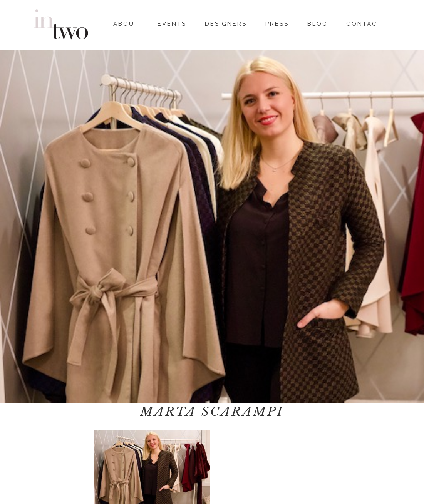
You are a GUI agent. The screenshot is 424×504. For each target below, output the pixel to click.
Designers (226, 23)
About (126, 23)
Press (277, 23)
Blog (318, 23)
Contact (364, 23)
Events (172, 23)
